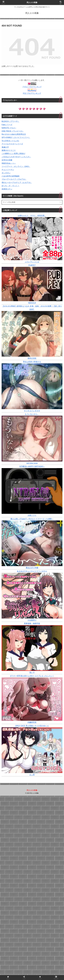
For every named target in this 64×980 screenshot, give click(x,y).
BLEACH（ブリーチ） (11, 121)
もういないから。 (32, 414)
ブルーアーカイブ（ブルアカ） (14, 179)
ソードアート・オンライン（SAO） (16, 166)
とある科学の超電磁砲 (11, 176)
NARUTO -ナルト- (9, 128)
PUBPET (32, 265)
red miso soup (32, 463)
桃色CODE (32, 358)
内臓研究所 (32, 722)
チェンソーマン (8, 170)
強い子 (32, 672)
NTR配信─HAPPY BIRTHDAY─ (32, 466)
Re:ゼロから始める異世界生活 (14, 134)
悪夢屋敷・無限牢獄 (32, 624)
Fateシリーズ (7, 125)
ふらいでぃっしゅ (32, 262)
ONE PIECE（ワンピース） (13, 131)
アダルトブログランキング (32, 87)
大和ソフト (32, 515)
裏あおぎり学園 (32, 568)
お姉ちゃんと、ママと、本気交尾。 (32, 216)
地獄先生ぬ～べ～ (9, 163)
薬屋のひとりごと (9, 150)
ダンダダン (6, 173)
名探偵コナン (7, 189)
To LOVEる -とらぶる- (10, 141)
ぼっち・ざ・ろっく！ (11, 186)
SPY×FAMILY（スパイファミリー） (16, 137)
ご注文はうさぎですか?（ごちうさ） (16, 157)
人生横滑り (32, 620)
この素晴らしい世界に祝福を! (13, 154)
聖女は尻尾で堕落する (32, 362)
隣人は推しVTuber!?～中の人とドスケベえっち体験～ (32, 519)
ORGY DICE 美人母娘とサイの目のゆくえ (32, 726)
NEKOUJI (32, 303)
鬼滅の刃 (5, 147)
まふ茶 (32, 775)
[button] (60, 202)
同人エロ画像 (32, 2)
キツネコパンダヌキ (32, 411)
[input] (32, 202)
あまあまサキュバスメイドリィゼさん (32, 571)
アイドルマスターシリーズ (12, 144)
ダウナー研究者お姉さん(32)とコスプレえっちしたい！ (32, 676)
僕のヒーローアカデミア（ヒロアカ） (17, 183)
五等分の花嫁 (7, 160)
